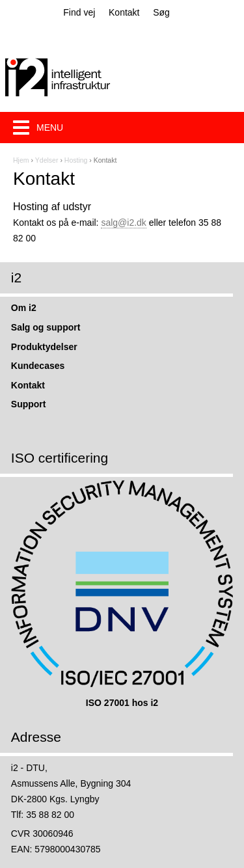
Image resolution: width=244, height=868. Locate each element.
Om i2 (24, 308)
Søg (161, 12)
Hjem (21, 160)
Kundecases (38, 366)
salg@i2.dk (123, 223)
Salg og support (46, 327)
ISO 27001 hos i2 (122, 703)
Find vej (79, 12)
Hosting (76, 160)
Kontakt (124, 12)
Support (29, 404)
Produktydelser (44, 347)
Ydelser (47, 160)
